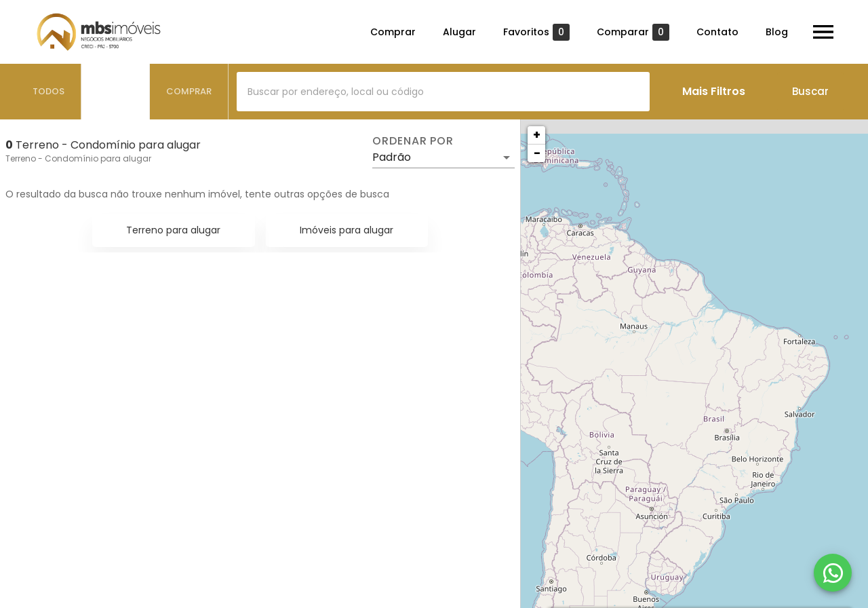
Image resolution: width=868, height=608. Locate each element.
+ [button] (537, 135)
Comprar (393, 32)
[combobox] (443, 92)
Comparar (633, 32)
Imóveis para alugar (347, 230)
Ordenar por (413, 141)
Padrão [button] (392, 157)
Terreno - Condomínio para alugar (78, 158)
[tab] (49, 92)
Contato (717, 32)
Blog (777, 32)
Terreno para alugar (173, 230)
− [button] (537, 153)
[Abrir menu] (823, 32)
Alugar (459, 32)
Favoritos (536, 32)
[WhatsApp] (833, 573)
